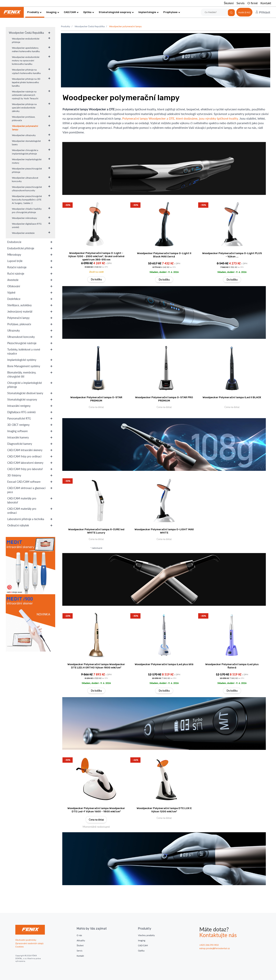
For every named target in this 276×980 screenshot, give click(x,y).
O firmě (253, 3)
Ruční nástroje (16, 274)
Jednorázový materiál (20, 311)
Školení (229, 3)
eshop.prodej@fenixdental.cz (215, 948)
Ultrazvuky (14, 330)
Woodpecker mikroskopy (24, 218)
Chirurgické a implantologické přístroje (25, 385)
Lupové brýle (15, 261)
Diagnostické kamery (20, 444)
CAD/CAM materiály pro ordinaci (22, 511)
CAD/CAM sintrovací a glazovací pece (26, 490)
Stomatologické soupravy (116, 12)
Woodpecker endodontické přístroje (26, 40)
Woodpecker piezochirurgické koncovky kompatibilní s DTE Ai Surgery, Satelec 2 (27, 200)
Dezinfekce (14, 299)
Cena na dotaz (96, 820)
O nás (79, 935)
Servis (241, 3)
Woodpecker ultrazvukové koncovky (25, 179)
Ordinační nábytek (18, 525)
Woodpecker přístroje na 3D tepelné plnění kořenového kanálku (26, 82)
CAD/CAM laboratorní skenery (25, 463)
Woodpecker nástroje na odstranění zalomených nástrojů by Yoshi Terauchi (25, 95)
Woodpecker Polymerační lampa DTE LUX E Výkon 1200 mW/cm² (164, 810)
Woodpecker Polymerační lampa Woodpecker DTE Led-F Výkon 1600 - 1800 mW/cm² (96, 810)
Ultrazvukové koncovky (21, 337)
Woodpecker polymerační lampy (25, 128)
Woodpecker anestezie (23, 233)
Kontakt (266, 3)
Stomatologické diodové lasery (25, 393)
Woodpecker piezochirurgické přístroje (27, 170)
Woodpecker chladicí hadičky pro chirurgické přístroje (27, 211)
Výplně (11, 293)
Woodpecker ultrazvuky (24, 135)
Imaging (53, 12)
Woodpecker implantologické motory (27, 161)
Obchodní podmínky (26, 940)
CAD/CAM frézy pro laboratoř (25, 469)
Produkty (34, 12)
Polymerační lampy (18, 318)
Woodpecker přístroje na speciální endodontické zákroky (24, 108)
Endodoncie (14, 242)
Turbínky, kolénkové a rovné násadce (24, 351)
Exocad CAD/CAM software (24, 482)
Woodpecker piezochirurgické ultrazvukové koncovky (27, 189)
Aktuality (81, 940)
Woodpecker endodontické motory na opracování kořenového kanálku (26, 60)
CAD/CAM (71, 12)
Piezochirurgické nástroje (22, 343)
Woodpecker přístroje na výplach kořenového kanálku (26, 71)
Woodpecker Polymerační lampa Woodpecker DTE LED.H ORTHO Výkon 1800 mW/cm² (96, 666)
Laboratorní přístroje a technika (26, 519)
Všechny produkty (146, 935)
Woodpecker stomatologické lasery (26, 143)
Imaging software (17, 431)
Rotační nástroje (17, 267)
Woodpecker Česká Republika (26, 33)
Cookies (19, 947)
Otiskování (14, 286)
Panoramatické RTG (19, 418)
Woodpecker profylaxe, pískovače (24, 119)
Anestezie (13, 280)
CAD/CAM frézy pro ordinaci (24, 456)
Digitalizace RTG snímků (21, 412)
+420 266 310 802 (209, 945)
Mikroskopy (14, 255)
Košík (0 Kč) (244, 12)
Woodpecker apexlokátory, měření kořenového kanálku (26, 50)
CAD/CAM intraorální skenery (25, 450)
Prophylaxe (172, 12)
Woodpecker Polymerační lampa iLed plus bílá (164, 664)
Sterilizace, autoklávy (19, 305)
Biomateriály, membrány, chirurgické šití (22, 374)
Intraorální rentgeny (19, 406)
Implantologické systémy (22, 360)
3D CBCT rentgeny (18, 425)
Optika (89, 12)
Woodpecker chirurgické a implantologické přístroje (25, 152)
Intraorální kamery (18, 437)
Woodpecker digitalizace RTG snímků (27, 225)
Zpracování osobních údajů (29, 943)
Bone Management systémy (24, 366)
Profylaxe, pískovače (19, 324)
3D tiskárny (14, 475)
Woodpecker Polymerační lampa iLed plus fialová (232, 666)
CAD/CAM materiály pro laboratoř (22, 500)
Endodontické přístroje (21, 248)
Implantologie (149, 12)
